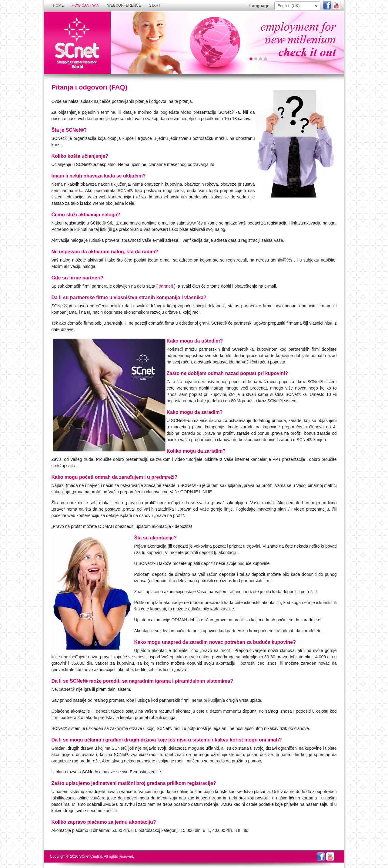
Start (155, 5)
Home (59, 5)
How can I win (86, 5)
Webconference (124, 5)
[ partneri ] (166, 286)
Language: (260, 6)
